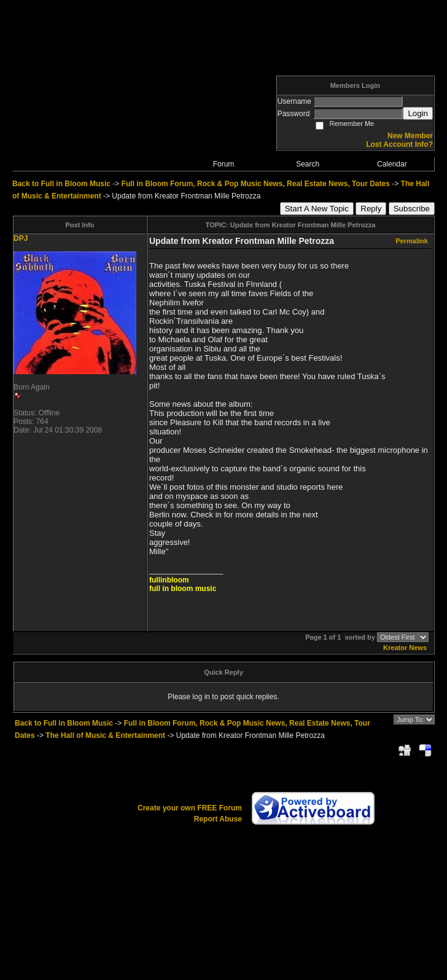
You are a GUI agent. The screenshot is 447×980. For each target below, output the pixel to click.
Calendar (392, 164)
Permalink (412, 241)
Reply (371, 209)
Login (418, 113)
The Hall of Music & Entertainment (105, 735)
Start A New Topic (317, 209)
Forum (224, 164)
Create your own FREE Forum (190, 808)
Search (308, 164)
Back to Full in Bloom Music (61, 184)
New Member (410, 136)
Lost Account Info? (399, 144)
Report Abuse (218, 819)
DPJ (21, 238)
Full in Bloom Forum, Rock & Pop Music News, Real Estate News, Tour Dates (256, 184)
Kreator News (405, 648)
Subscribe (412, 209)
